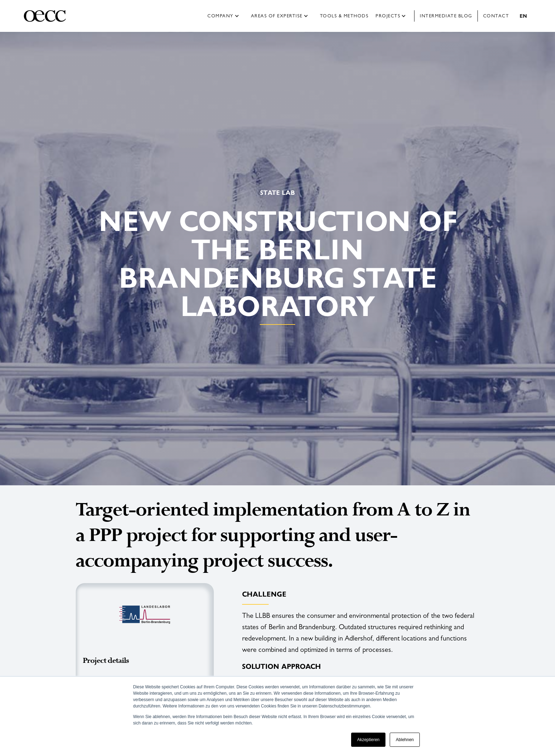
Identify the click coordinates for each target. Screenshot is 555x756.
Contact (496, 16)
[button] (226, 16)
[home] (51, 16)
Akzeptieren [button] (368, 740)
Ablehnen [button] (405, 740)
